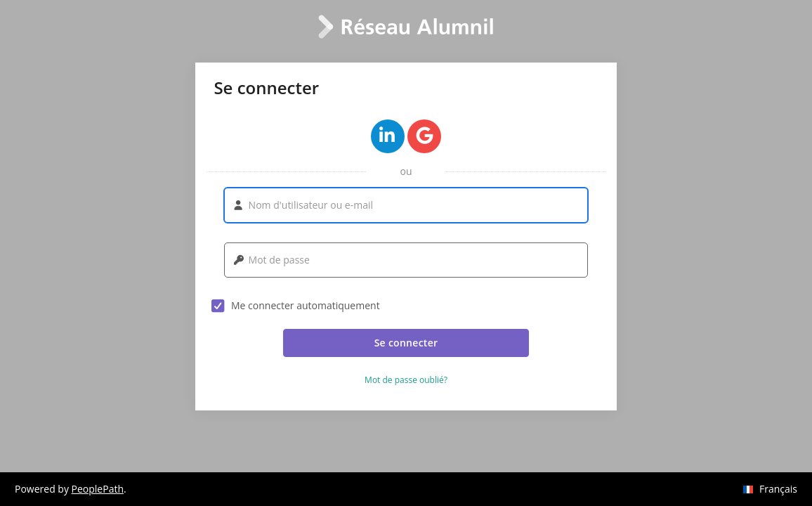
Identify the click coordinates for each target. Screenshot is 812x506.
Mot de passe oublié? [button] (406, 380)
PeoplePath (98, 489)
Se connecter (406, 343)
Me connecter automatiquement (296, 306)
